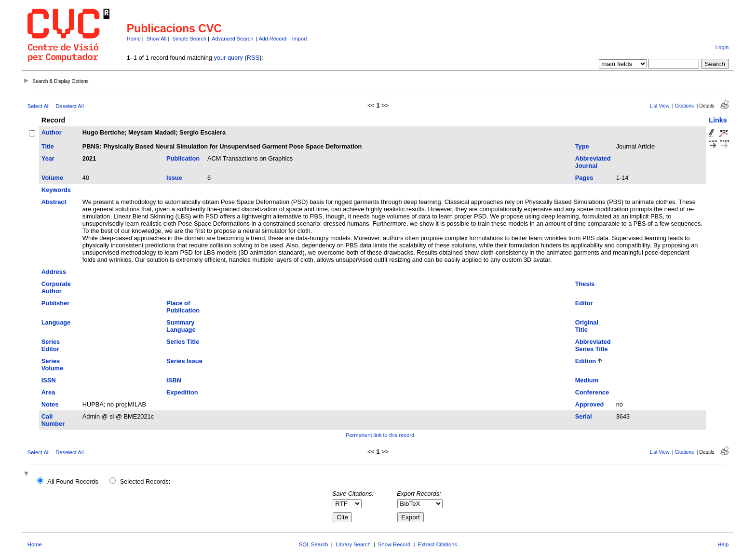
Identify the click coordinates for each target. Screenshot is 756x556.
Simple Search (189, 39)
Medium (587, 380)
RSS (253, 58)
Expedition (182, 392)
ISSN (49, 380)
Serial (584, 416)
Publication (183, 158)
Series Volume (52, 365)
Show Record (394, 544)
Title (48, 146)
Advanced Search (232, 39)
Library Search (353, 544)
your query (229, 58)
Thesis (585, 284)
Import (300, 39)
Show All (157, 39)
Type (582, 146)
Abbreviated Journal (593, 162)
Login (722, 47)
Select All (39, 106)
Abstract (54, 202)
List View (660, 106)
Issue (174, 178)
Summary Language (181, 326)
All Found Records (73, 481)
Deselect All (69, 106)
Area (48, 392)
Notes (50, 404)
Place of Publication (183, 307)
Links (718, 120)
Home (134, 39)
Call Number (53, 420)
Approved (590, 404)
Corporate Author (56, 287)
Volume (52, 178)
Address (54, 272)
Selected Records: (145, 481)
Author (52, 132)
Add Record (273, 39)
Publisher (55, 303)
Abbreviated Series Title (593, 345)
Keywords (56, 190)
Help (723, 544)
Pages (584, 178)
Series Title (183, 342)
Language (56, 322)
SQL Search (314, 544)
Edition (586, 361)
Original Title (587, 326)
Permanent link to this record (380, 435)
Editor (584, 303)
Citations (684, 106)
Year (48, 158)
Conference (592, 392)
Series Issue (184, 361)
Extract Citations (438, 544)
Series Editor (51, 345)
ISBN (174, 380)
